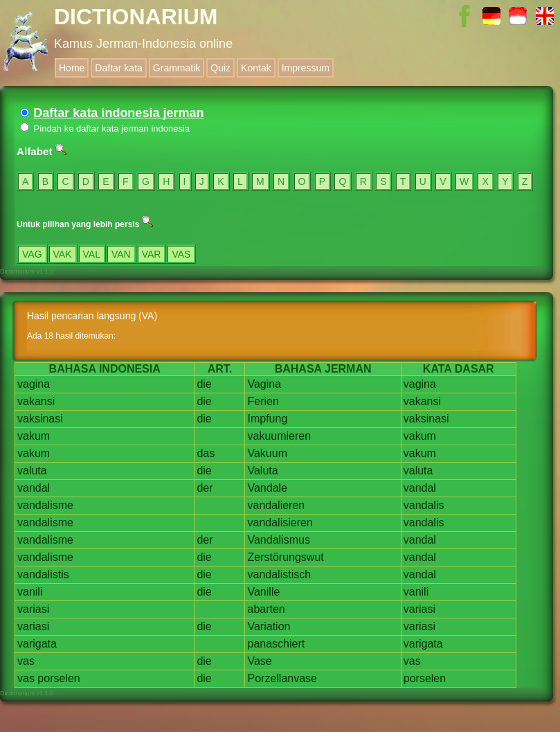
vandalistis (43, 574)
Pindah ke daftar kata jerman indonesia (105, 128)
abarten (266, 609)
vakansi (36, 401)
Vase (259, 661)
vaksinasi (40, 419)
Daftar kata (118, 68)
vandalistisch (279, 574)
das (206, 453)
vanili (30, 592)
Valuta (262, 471)
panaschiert (276, 644)
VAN (121, 254)
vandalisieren (280, 523)
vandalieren (276, 505)
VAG (32, 254)
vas (26, 661)
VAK (63, 254)
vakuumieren (279, 436)
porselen (58, 678)
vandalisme (45, 505)
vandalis (424, 505)
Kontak (256, 68)
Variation (269, 626)
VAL (92, 254)
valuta (32, 471)
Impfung (267, 419)
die (204, 384)
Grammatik (177, 68)
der (205, 488)
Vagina (264, 384)
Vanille (263, 592)
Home (72, 68)
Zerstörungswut (285, 557)
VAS (181, 254)
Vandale (267, 488)
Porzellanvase (282, 678)
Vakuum (267, 453)
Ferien (263, 401)
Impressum (306, 68)
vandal (34, 488)
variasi (33, 609)
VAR (152, 254)
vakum (34, 436)
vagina (34, 384)
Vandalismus (278, 540)
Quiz (220, 68)
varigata (37, 644)
